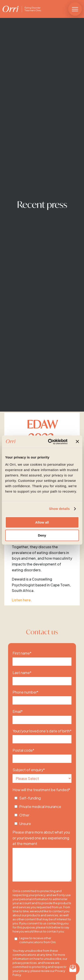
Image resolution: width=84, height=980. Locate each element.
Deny (42, 535)
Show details (59, 509)
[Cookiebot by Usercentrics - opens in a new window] (50, 442)
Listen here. (22, 600)
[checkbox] (42, 810)
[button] (75, 9)
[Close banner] (77, 442)
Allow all (42, 522)
